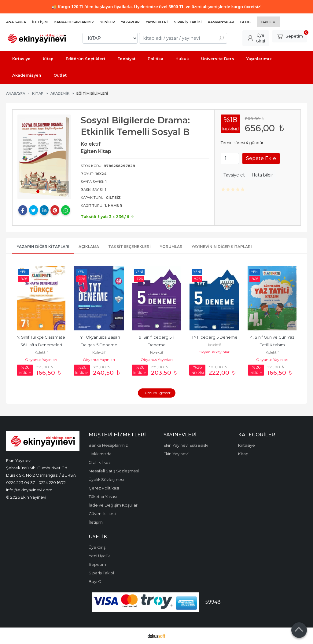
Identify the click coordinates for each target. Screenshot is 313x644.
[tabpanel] (44, 157)
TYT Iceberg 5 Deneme (215, 337)
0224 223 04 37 (20, 482)
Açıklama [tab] (89, 247)
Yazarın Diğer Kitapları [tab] (43, 247)
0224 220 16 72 (52, 482)
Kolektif (41, 352)
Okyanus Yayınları (41, 360)
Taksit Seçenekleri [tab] (129, 247)
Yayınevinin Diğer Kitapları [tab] (222, 247)
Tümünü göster (157, 393)
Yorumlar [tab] (171, 247)
